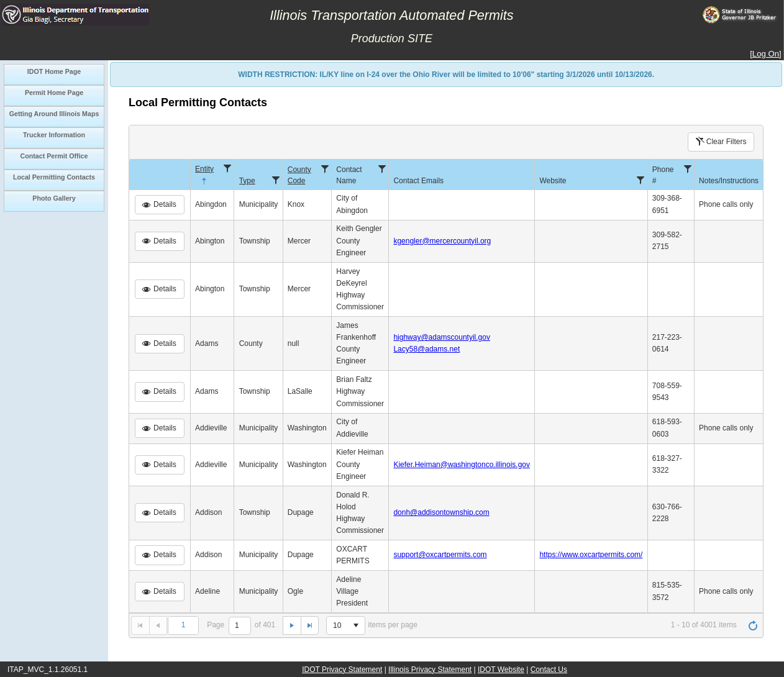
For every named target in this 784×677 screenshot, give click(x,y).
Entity (204, 175)
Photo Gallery (54, 198)
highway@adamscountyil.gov (442, 337)
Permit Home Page (54, 93)
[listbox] (345, 625)
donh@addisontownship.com (441, 512)
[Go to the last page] (310, 625)
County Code (299, 175)
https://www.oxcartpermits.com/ (591, 555)
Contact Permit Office (54, 156)
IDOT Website (501, 670)
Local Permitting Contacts (54, 177)
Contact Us (549, 670)
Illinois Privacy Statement (430, 670)
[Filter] (228, 168)
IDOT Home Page (54, 71)
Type (247, 181)
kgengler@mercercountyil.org (442, 241)
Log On (766, 54)
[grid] (446, 386)
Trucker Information (54, 135)
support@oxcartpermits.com (440, 555)
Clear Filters (721, 142)
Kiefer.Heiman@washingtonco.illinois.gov (462, 465)
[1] (240, 626)
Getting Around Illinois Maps (54, 114)
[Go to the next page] (292, 625)
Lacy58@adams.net (426, 349)
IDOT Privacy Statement (342, 670)
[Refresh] (753, 625)
